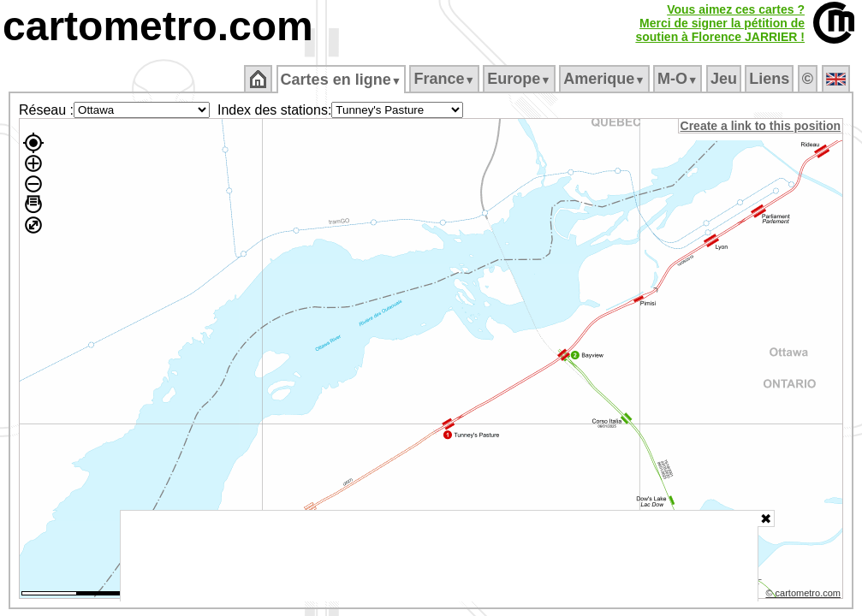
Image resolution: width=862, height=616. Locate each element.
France (446, 79)
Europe (520, 79)
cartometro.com (158, 26)
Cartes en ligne (342, 80)
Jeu (725, 79)
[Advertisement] (439, 556)
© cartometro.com (805, 595)
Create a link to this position (761, 126)
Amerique (606, 79)
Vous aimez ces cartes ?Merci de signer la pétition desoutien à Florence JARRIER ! (720, 23)
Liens (771, 79)
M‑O (679, 79)
